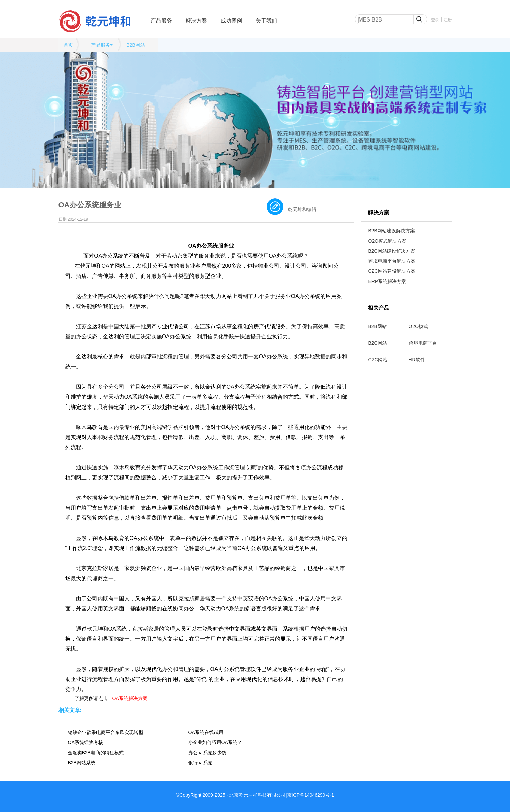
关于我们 (266, 21)
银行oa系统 (200, 763)
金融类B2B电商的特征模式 (96, 753)
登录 (435, 20)
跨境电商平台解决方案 (392, 261)
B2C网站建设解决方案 (392, 251)
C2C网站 (378, 360)
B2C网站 (378, 343)
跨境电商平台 (423, 343)
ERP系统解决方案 (387, 281)
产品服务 (161, 21)
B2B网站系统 (82, 763)
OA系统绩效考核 (85, 742)
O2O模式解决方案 (388, 241)
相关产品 (379, 308)
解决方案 (196, 21)
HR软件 (417, 360)
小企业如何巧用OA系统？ (215, 742)
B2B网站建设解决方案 (392, 231)
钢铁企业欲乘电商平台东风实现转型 (106, 732)
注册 (448, 20)
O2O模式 (419, 326)
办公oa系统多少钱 (207, 753)
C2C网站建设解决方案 (392, 271)
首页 (68, 45)
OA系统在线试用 (206, 732)
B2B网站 (135, 45)
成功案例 (231, 21)
